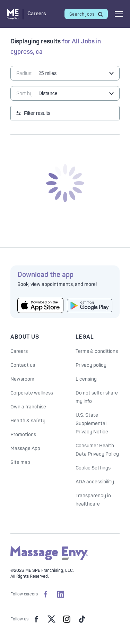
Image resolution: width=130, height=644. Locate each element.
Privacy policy (91, 365)
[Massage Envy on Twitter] (51, 619)
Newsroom (22, 379)
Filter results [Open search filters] (37, 113)
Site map (20, 462)
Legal (85, 337)
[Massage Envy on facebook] (36, 619)
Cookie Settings (93, 468)
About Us (25, 337)
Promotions (23, 435)
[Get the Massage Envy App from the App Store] (40, 305)
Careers (19, 351)
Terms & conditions (97, 351)
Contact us (23, 365)
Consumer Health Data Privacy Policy (97, 450)
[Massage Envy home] (49, 559)
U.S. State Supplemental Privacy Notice (92, 423)
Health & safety (28, 421)
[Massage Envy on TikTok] (82, 619)
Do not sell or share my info (97, 397)
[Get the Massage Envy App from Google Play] (90, 306)
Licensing (86, 379)
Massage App (25, 448)
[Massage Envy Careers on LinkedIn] (61, 594)
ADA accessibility (95, 482)
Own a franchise (28, 407)
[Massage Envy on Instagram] (67, 619)
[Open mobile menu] (119, 14)
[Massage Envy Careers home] (27, 14)
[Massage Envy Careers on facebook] (45, 594)
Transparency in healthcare (93, 500)
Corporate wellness (32, 393)
